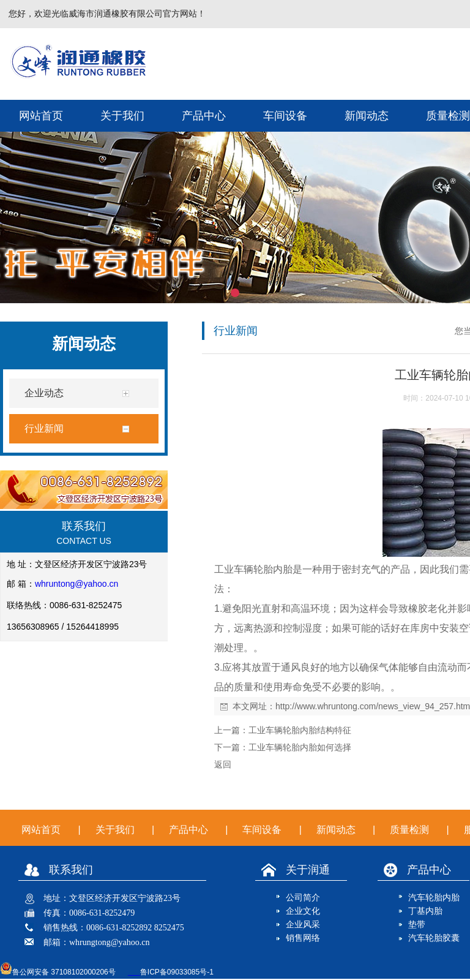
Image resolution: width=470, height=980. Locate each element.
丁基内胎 (425, 911)
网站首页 (41, 116)
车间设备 (285, 116)
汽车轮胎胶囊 (434, 938)
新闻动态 (367, 116)
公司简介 (303, 898)
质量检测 (409, 830)
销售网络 (303, 938)
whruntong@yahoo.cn (76, 584)
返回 (223, 764)
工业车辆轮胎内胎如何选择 (300, 747)
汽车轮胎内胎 (434, 898)
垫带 (417, 925)
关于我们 (122, 116)
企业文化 (303, 911)
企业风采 (303, 925)
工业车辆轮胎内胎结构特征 (300, 730)
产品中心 (204, 116)
